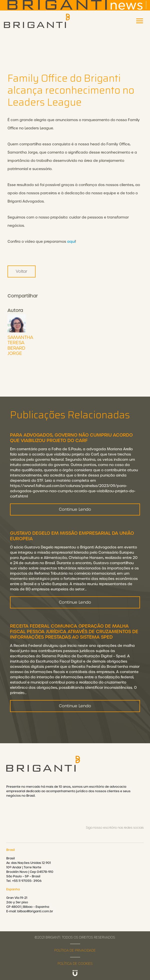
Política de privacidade (75, 950)
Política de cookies (75, 964)
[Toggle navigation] (140, 21)
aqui (71, 242)
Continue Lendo (75, 513)
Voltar (22, 271)
